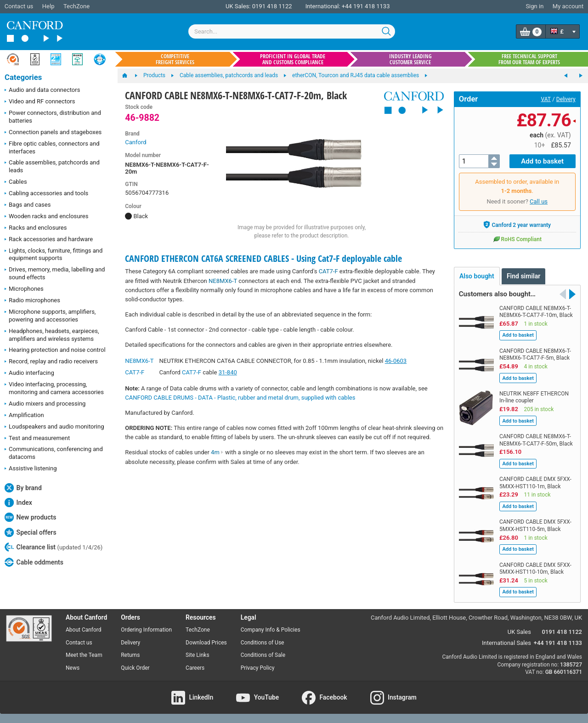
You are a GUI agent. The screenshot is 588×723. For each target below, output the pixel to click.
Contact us (19, 6)
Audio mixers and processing (45, 404)
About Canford (84, 630)
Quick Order (135, 668)
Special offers (31, 532)
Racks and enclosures (36, 228)
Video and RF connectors (40, 102)
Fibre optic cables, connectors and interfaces (52, 147)
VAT (546, 99)
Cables (16, 182)
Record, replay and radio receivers (51, 362)
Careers (195, 668)
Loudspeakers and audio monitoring (54, 427)
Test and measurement (37, 439)
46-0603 (396, 361)
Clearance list (54, 547)
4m (217, 452)
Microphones (24, 289)
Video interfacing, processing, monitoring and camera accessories (54, 388)
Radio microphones (32, 301)
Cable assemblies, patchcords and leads (52, 166)
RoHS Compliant (517, 239)
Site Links (198, 655)
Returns (130, 655)
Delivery (566, 99)
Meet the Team (84, 655)
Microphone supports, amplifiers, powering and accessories (50, 316)
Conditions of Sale (263, 655)
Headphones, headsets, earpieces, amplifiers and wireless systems (52, 335)
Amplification (24, 416)
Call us (539, 201)
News (73, 668)
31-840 (228, 372)
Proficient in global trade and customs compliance (293, 59)
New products (30, 517)
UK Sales (519, 632)
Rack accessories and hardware (49, 240)
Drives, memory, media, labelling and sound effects (55, 273)
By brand (23, 488)
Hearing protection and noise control (55, 350)
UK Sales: (238, 6)
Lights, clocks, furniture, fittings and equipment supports (54, 254)
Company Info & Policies (271, 630)
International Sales (506, 643)
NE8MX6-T (223, 281)
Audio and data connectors (42, 90)
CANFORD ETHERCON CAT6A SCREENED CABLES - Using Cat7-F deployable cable (263, 258)
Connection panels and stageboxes (53, 133)
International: (323, 6)
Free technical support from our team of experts (529, 59)
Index (18, 503)
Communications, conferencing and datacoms (54, 453)
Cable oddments (34, 562)
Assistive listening (31, 469)
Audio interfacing (29, 373)
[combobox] (292, 31)
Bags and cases (28, 205)
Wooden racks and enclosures (46, 217)
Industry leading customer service (410, 59)
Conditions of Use (263, 643)
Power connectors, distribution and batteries (53, 117)
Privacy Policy (258, 668)
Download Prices (206, 643)
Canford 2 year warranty (517, 225)
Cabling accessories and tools (46, 194)
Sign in (534, 6)
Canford (136, 142)
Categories (23, 77)
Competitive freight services (175, 59)
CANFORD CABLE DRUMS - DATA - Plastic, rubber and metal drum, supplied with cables (240, 398)
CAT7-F (328, 271)
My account (568, 6)
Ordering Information (146, 630)
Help (48, 6)
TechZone (76, 6)
